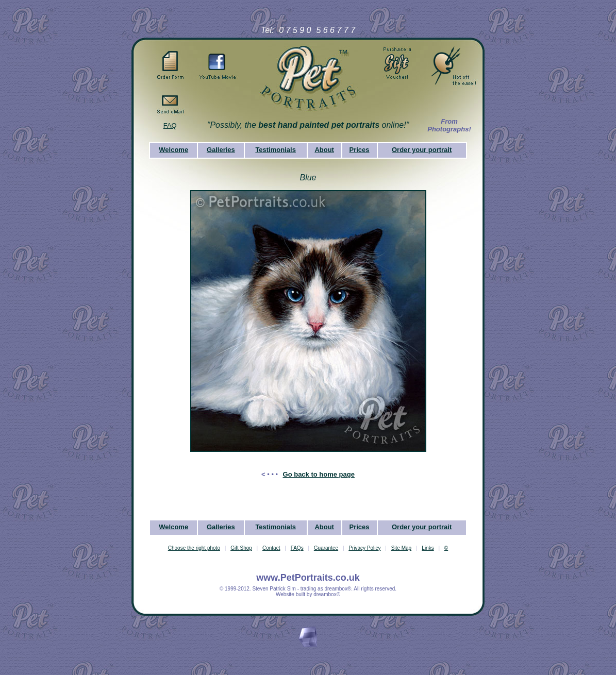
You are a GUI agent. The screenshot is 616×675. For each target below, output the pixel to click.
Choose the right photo (194, 548)
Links (428, 548)
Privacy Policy (364, 548)
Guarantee (326, 548)
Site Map (401, 548)
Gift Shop (241, 548)
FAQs (297, 548)
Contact (271, 548)
